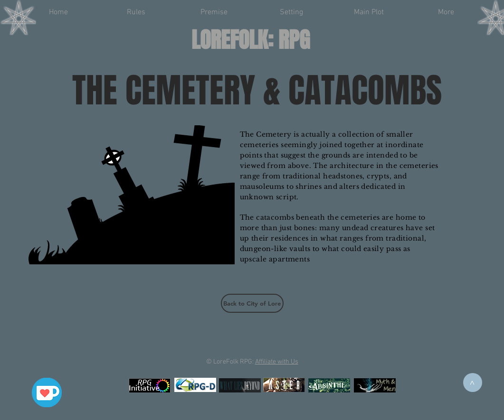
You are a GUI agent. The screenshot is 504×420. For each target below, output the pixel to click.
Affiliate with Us (277, 362)
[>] (473, 383)
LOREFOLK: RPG (251, 40)
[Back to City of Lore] (252, 303)
